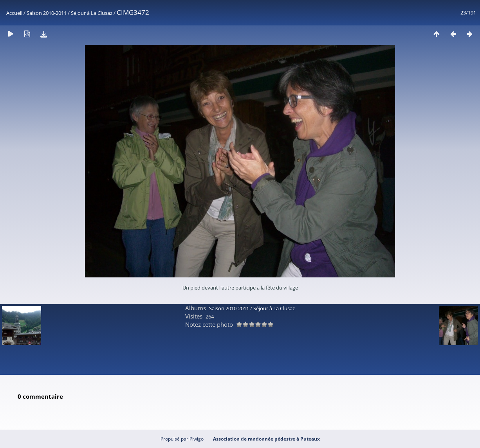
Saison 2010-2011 (47, 13)
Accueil (14, 13)
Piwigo (197, 439)
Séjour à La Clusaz (92, 13)
